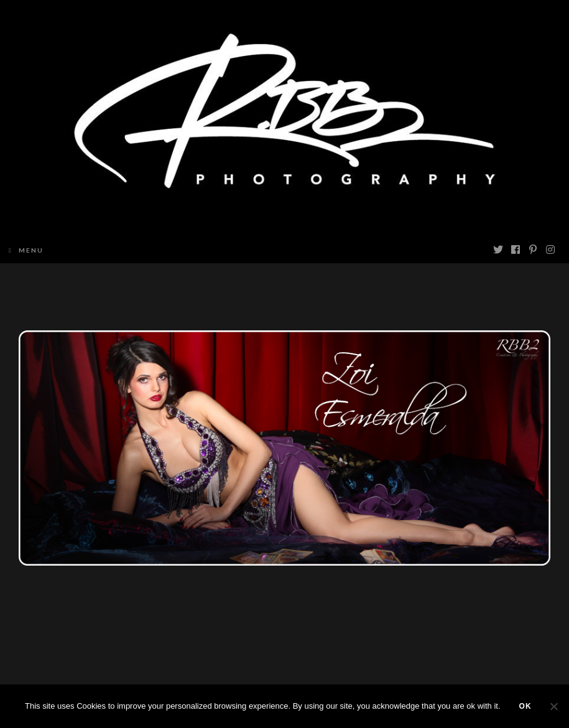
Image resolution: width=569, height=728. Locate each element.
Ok (525, 706)
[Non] (553, 706)
